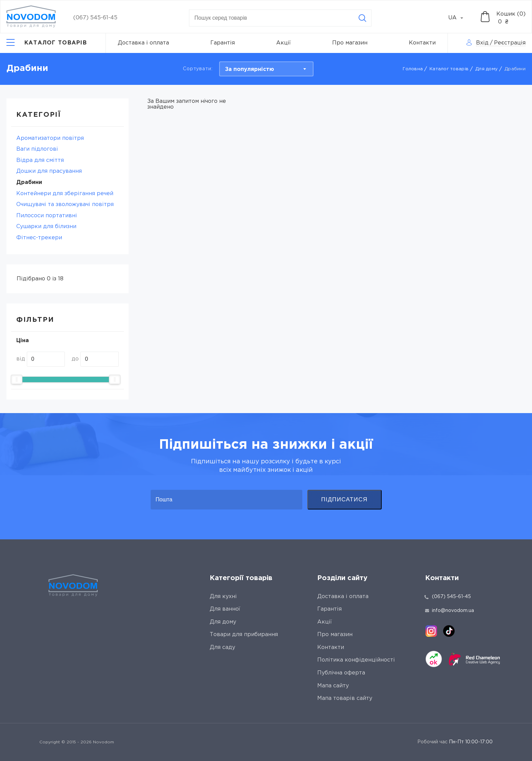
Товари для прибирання (244, 635)
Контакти (422, 43)
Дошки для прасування (49, 171)
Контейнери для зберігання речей (65, 194)
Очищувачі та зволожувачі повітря (65, 205)
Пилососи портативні (47, 216)
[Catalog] (47, 43)
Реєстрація (510, 43)
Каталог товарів (449, 69)
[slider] (17, 379)
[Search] (362, 18)
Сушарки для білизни (46, 227)
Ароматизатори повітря (50, 138)
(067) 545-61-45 (95, 18)
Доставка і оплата (143, 43)
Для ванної (225, 609)
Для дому (487, 69)
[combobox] (459, 18)
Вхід (482, 43)
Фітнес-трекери (39, 238)
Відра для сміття (40, 160)
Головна (413, 69)
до (75, 359)
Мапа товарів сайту (345, 698)
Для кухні (223, 597)
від (21, 359)
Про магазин (350, 43)
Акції (283, 43)
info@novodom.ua (450, 611)
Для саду (222, 647)
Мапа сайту (333, 686)
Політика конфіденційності (356, 660)
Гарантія (223, 43)
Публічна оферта (341, 673)
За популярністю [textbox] (250, 69)
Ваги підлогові (37, 149)
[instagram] (431, 631)
